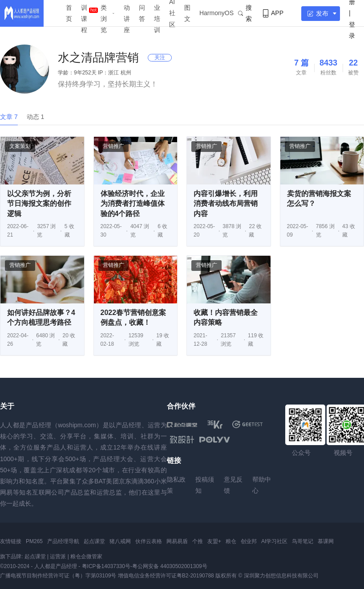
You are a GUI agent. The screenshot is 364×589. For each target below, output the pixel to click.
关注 (160, 57)
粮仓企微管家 (86, 556)
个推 (198, 541)
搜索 (245, 13)
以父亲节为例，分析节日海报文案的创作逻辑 (39, 204)
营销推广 (113, 146)
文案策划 (20, 146)
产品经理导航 (63, 541)
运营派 (58, 556)
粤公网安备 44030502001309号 (170, 566)
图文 (187, 13)
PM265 (34, 541)
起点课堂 (94, 541)
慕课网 (326, 541)
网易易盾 (177, 541)
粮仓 (231, 541)
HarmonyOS (216, 13)
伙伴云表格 (149, 541)
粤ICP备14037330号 (106, 566)
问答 (142, 13)
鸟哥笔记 (303, 541)
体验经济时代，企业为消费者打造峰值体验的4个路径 (133, 204)
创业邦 (249, 541)
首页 (69, 13)
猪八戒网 (120, 541)
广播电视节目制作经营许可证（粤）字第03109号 (58, 576)
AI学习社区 (274, 541)
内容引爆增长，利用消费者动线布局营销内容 (226, 204)
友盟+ (214, 541)
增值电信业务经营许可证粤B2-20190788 (166, 576)
